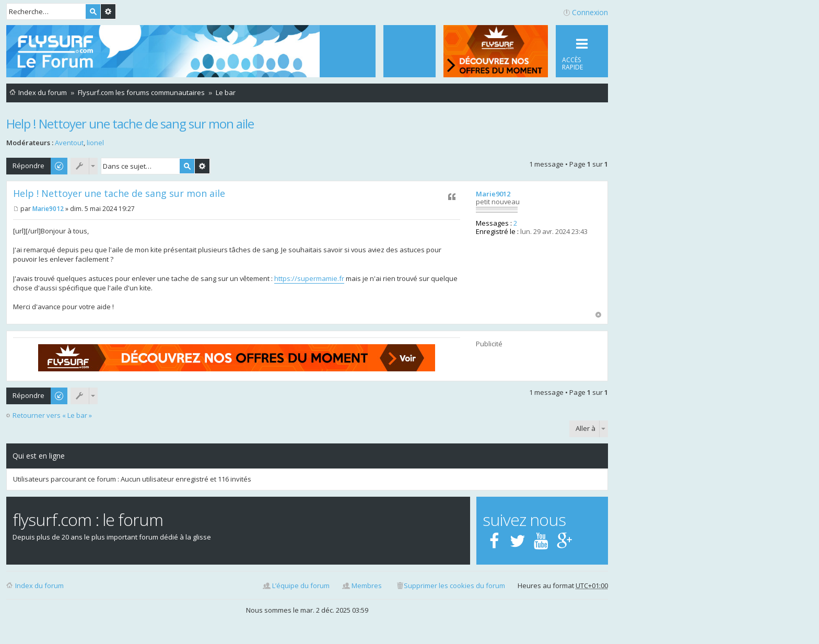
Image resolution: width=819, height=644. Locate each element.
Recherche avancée (108, 11)
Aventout (69, 143)
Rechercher (93, 11)
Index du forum (39, 586)
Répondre (28, 166)
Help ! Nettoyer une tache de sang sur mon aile (130, 124)
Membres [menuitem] (367, 586)
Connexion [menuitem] (590, 12)
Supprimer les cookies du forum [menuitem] (454, 586)
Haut (598, 315)
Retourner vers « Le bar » (52, 415)
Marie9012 (493, 194)
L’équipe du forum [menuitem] (301, 586)
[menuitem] (409, 51)
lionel (95, 143)
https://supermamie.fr (309, 278)
